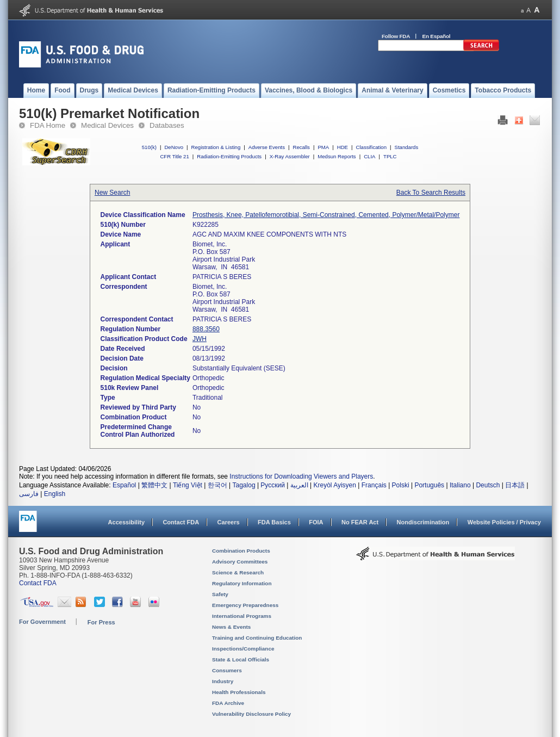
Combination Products (241, 551)
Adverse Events (267, 147)
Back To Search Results (431, 193)
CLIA (369, 156)
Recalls (301, 147)
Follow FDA (396, 36)
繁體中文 (154, 485)
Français (374, 485)
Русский (273, 485)
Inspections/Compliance (243, 649)
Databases (167, 125)
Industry (223, 681)
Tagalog (244, 485)
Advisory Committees (240, 562)
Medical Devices (107, 125)
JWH (200, 339)
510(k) (149, 147)
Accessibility (126, 522)
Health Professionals (239, 692)
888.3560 (206, 329)
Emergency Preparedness (245, 605)
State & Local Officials (241, 659)
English (55, 494)
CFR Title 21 (174, 156)
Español (124, 485)
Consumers (227, 670)
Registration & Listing (216, 147)
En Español (437, 36)
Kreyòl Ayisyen (335, 485)
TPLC (390, 156)
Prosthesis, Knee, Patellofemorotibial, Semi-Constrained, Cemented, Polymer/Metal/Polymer (326, 215)
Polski (401, 485)
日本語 (515, 485)
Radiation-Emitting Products (229, 156)
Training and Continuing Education (257, 638)
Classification (371, 147)
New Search (112, 193)
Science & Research (238, 572)
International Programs (242, 616)
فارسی (29, 494)
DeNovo (174, 147)
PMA (323, 147)
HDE (343, 147)
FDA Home (48, 125)
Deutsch (488, 485)
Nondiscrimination (423, 522)
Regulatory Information (242, 583)
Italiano (460, 485)
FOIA (316, 522)
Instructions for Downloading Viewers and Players (301, 476)
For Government (42, 622)
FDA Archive (228, 703)
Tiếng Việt (188, 485)
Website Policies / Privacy (504, 522)
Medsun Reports (337, 156)
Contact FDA (181, 522)
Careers (229, 522)
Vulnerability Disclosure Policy (251, 714)
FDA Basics (274, 522)
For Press (101, 622)
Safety (220, 594)
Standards (407, 147)
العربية (299, 485)
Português (429, 485)
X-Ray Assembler (290, 156)
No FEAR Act (360, 522)
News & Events (231, 627)
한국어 (217, 485)
